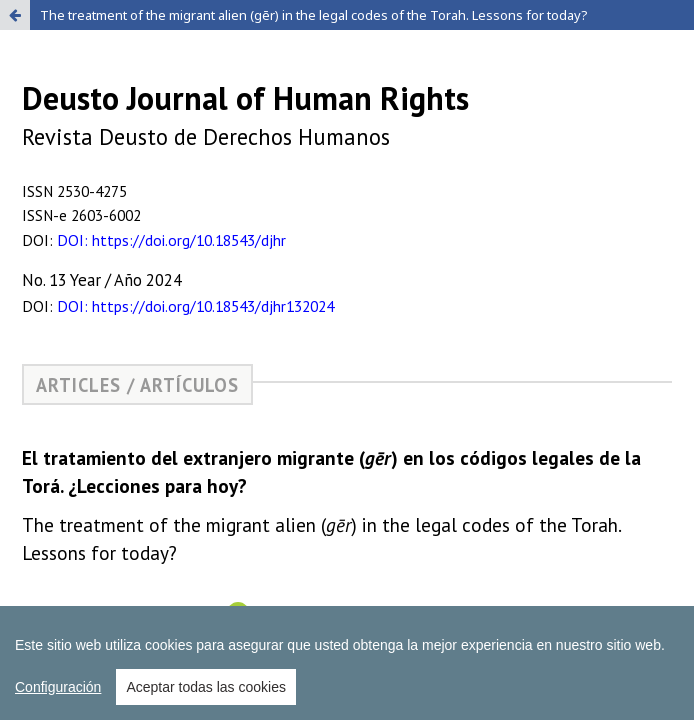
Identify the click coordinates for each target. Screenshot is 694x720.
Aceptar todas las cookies (206, 699)
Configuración (58, 699)
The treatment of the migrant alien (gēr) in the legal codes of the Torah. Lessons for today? (314, 15)
